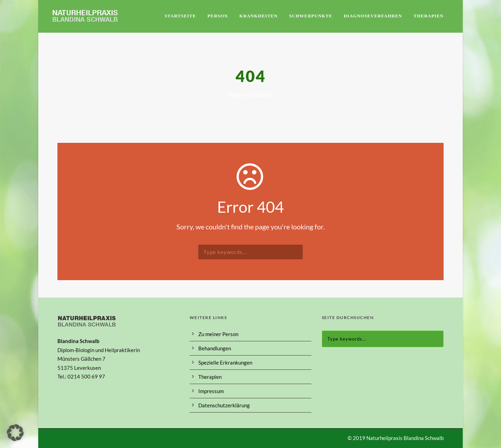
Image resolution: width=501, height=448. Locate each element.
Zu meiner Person (218, 334)
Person (218, 16)
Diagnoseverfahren (373, 16)
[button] (15, 433)
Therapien (429, 16)
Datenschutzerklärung (224, 405)
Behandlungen (215, 348)
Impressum (211, 391)
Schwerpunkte (311, 16)
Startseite (180, 16)
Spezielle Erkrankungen (225, 363)
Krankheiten (259, 16)
